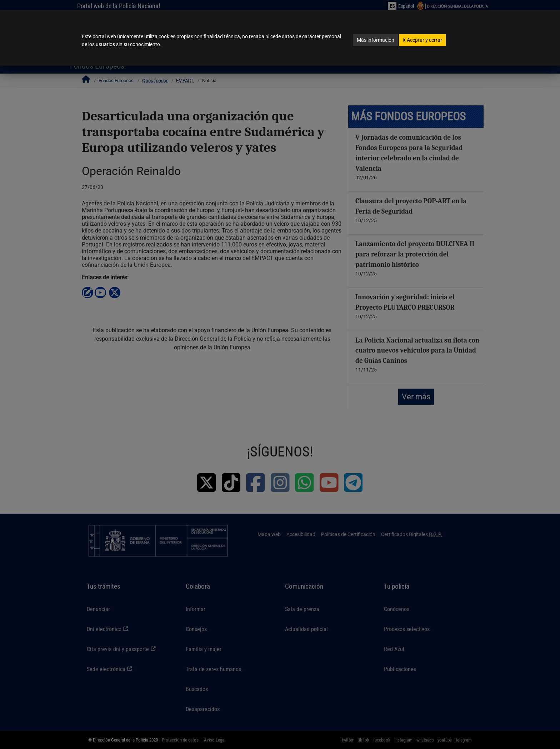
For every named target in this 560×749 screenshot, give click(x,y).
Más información (376, 40)
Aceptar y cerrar (422, 40)
